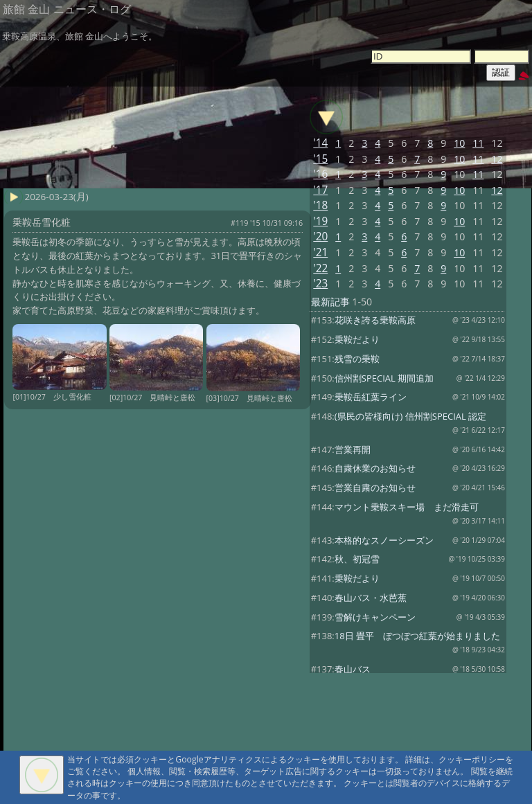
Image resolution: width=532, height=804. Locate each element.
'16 (320, 174)
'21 (320, 252)
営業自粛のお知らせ (375, 488)
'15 (320, 159)
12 (497, 159)
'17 (320, 190)
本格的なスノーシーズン (384, 540)
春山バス (353, 669)
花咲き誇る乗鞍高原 (375, 320)
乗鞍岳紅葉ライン (371, 397)
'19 (320, 221)
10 (459, 143)
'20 (320, 236)
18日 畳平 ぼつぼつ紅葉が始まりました (417, 636)
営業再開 (353, 449)
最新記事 (330, 302)
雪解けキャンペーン (375, 617)
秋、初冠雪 (357, 559)
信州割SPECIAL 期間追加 (384, 378)
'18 (320, 205)
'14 (320, 143)
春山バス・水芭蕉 (371, 598)
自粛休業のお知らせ (375, 468)
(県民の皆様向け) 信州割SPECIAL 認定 (410, 416)
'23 (320, 284)
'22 (320, 268)
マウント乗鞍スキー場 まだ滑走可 (407, 507)
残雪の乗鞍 (357, 359)
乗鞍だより (357, 339)
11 (478, 143)
